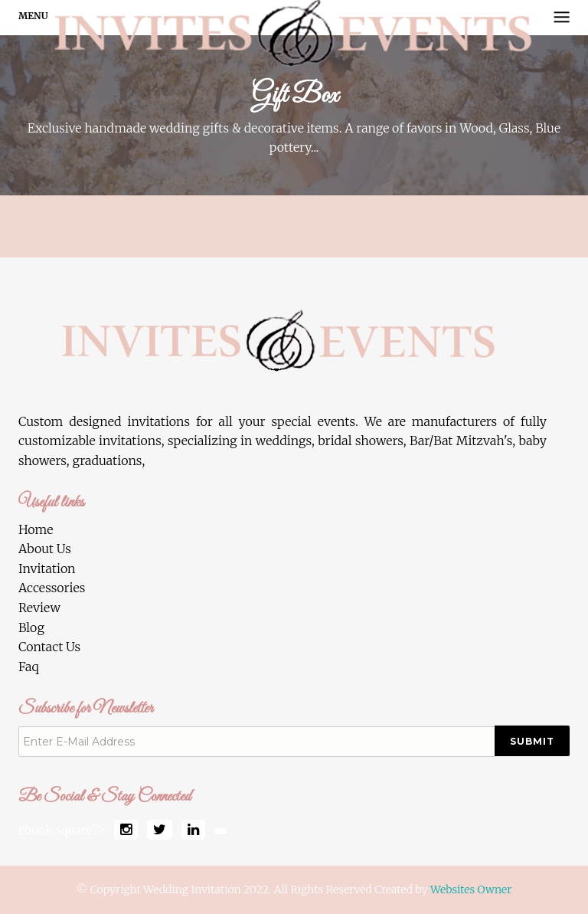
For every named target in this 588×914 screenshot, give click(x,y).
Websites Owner (471, 889)
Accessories (52, 588)
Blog (31, 627)
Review (39, 608)
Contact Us (49, 647)
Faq (29, 667)
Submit (532, 741)
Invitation (47, 568)
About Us (45, 549)
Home (36, 529)
